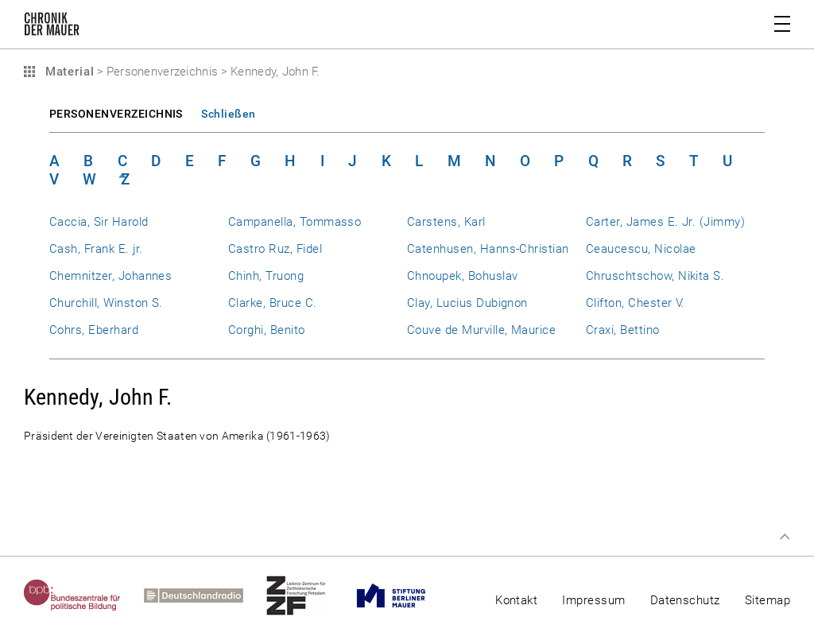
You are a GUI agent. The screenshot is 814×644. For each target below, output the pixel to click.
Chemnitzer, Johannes (110, 276)
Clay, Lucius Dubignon (467, 303)
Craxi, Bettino (623, 330)
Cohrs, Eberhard (94, 330)
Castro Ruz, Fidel (275, 249)
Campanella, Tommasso (295, 222)
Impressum (593, 600)
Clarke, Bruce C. (273, 303)
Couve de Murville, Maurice (481, 330)
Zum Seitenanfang (785, 537)
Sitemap (767, 600)
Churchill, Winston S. (106, 303)
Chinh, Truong (266, 276)
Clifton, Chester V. (636, 303)
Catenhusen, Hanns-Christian (488, 249)
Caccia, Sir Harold (99, 222)
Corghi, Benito (267, 330)
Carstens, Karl (446, 222)
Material (68, 72)
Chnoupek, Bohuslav (462, 276)
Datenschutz (685, 600)
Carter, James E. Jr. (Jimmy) (665, 222)
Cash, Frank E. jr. (96, 249)
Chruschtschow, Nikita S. (655, 276)
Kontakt (516, 600)
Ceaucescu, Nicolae (641, 249)
